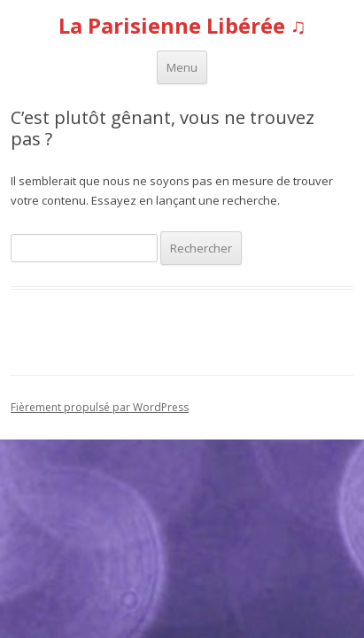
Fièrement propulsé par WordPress (100, 407)
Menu (182, 67)
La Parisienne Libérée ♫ (182, 26)
